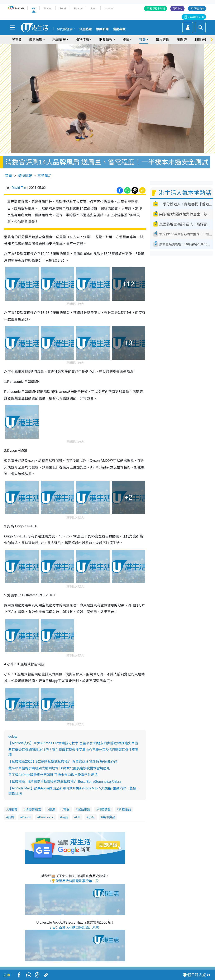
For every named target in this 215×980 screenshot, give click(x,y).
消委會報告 (33, 809)
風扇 (52, 809)
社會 (143, 40)
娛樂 (126, 40)
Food (63, 8)
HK (34, 8)
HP (78, 817)
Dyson (27, 817)
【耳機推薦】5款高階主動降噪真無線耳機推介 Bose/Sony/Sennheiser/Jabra (65, 782)
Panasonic (47, 817)
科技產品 (125, 809)
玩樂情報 (59, 40)
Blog (94, 8)
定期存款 (119, 29)
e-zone (109, 8)
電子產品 (44, 176)
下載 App (199, 9)
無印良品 (109, 817)
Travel (48, 8)
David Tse (19, 188)
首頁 (9, 176)
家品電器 (84, 809)
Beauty (78, 8)
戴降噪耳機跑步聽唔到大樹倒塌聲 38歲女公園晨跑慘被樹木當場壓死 (59, 768)
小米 (92, 817)
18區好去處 (203, 40)
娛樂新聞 (102, 29)
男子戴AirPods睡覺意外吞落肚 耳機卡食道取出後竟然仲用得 (53, 775)
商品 (65, 817)
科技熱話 (104, 809)
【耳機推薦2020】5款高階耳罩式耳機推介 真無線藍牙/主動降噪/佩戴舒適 (63, 762)
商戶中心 (177, 9)
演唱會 (16, 40)
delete (13, 736)
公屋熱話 (85, 29)
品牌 (11, 817)
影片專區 (163, 40)
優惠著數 (36, 40)
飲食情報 (106, 40)
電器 (66, 809)
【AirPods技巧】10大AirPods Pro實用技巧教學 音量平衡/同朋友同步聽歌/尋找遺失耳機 (73, 743)
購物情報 (82, 40)
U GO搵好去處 (196, 17)
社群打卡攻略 (157, 9)
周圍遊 (182, 40)
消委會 (13, 809)
